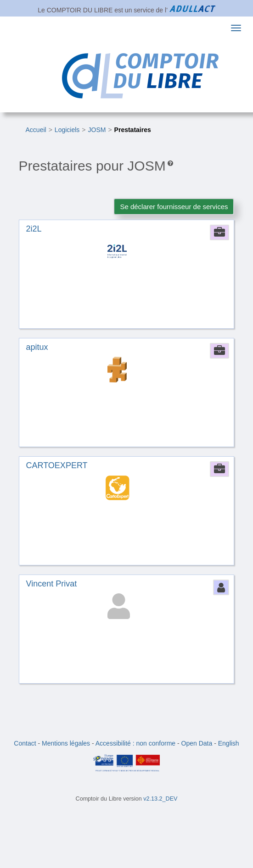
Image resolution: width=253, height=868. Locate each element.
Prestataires (133, 130)
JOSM (97, 130)
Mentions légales (66, 743)
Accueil (36, 130)
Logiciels (67, 130)
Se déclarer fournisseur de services (174, 207)
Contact (25, 743)
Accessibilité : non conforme (135, 743)
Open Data (197, 743)
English (229, 743)
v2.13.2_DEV (160, 799)
